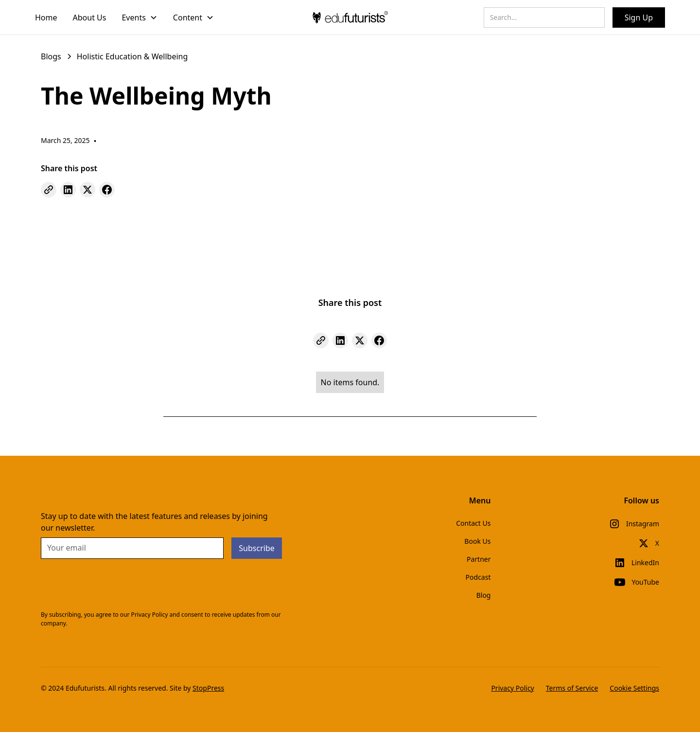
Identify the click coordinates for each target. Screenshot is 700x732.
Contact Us (473, 523)
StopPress (208, 688)
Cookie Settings (634, 688)
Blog (484, 595)
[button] (139, 18)
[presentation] (115, 586)
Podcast (478, 577)
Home (46, 18)
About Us (90, 18)
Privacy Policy (512, 688)
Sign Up (639, 18)
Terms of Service (572, 688)
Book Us (477, 541)
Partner (479, 559)
